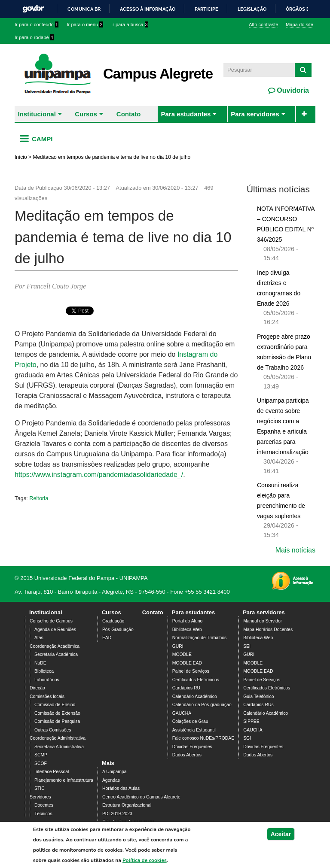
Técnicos (43, 814)
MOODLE (182, 654)
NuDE (40, 663)
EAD (107, 638)
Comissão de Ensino (55, 705)
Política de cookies (145, 860)
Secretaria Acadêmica (56, 654)
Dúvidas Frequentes (192, 747)
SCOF (41, 763)
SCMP (41, 755)
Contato (129, 114)
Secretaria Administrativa (59, 747)
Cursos (86, 114)
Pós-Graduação (118, 630)
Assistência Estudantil (194, 730)
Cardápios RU (186, 688)
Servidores (40, 797)
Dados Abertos (187, 755)
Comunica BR (84, 9)
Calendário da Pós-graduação (202, 705)
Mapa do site (299, 24)
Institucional (37, 114)
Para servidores (255, 114)
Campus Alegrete (158, 74)
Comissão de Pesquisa (57, 721)
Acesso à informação (148, 9)
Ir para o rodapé (34, 37)
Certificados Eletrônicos (196, 680)
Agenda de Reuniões (55, 630)
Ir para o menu (85, 24)
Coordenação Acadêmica (55, 646)
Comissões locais (47, 697)
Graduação (113, 621)
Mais (108, 763)
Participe (206, 9)
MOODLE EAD (187, 663)
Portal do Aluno (187, 621)
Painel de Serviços (191, 671)
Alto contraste (263, 24)
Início (21, 157)
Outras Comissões (53, 730)
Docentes (44, 805)
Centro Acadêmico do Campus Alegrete (141, 797)
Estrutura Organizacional (127, 805)
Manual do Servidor (263, 621)
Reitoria (39, 498)
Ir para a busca (130, 24)
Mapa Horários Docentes (268, 630)
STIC (40, 788)
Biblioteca (44, 671)
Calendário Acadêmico (195, 697)
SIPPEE (251, 721)
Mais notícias (295, 550)
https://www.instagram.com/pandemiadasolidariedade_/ (99, 475)
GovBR (33, 9)
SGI (247, 738)
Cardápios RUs (258, 705)
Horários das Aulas (121, 788)
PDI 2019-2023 (117, 814)
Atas (39, 638)
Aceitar (281, 834)
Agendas (111, 780)
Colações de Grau (190, 721)
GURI (178, 646)
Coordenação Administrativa (58, 738)
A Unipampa (115, 772)
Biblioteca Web (187, 630)
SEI (247, 646)
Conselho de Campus (51, 621)
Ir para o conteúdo (37, 24)
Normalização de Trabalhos (199, 638)
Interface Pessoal (52, 772)
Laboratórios (47, 680)
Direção (37, 688)
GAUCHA (182, 713)
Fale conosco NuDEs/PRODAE (203, 738)
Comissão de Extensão (57, 713)
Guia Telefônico (258, 697)
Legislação (252, 9)
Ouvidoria (292, 90)
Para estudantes (186, 114)
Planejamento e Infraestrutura (64, 780)
